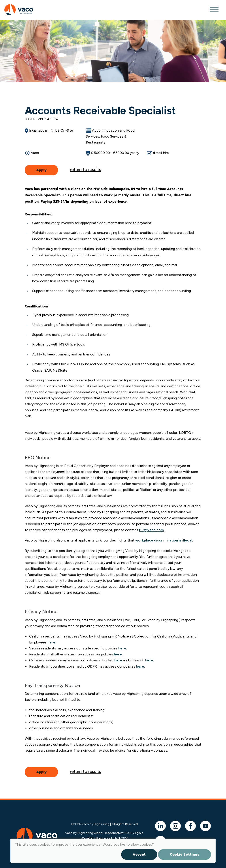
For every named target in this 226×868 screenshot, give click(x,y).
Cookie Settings (185, 854)
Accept (139, 854)
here (51, 642)
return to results (86, 169)
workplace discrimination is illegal (164, 540)
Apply (41, 170)
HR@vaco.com (151, 530)
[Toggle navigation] (214, 9)
